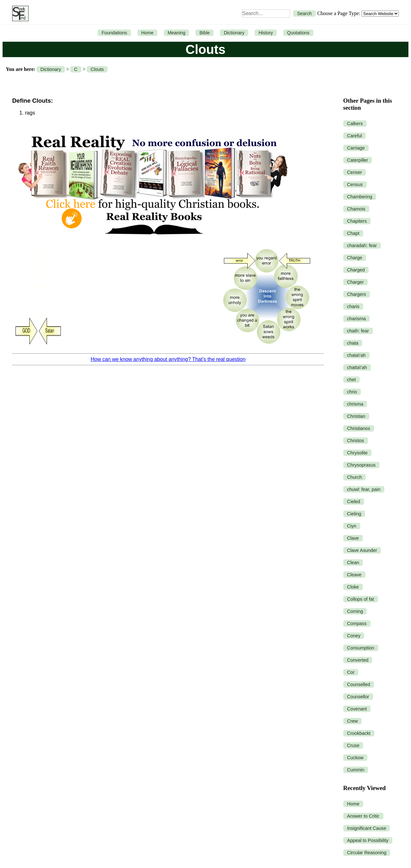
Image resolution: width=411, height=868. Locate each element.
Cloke (353, 587)
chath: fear (358, 331)
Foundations (114, 33)
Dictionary (234, 33)
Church (354, 477)
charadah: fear (362, 245)
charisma (356, 319)
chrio (352, 392)
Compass (357, 623)
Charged (356, 270)
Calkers (355, 124)
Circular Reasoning (367, 853)
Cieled (354, 502)
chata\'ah (356, 355)
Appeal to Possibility (368, 840)
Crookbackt (359, 733)
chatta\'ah (357, 367)
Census (355, 185)
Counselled (359, 684)
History (266, 33)
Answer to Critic (363, 816)
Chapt (353, 233)
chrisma (355, 404)
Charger (355, 282)
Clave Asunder (362, 550)
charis (353, 306)
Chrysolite (357, 453)
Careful (354, 136)
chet (351, 380)
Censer (354, 172)
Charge (355, 258)
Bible (205, 33)
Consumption (361, 648)
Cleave (354, 575)
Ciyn (352, 526)
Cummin (356, 770)
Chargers (357, 294)
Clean (353, 563)
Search (304, 13)
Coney (354, 636)
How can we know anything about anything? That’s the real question (168, 359)
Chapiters (357, 221)
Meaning (176, 33)
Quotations (298, 33)
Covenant (357, 709)
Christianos (359, 428)
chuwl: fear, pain (364, 489)
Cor (351, 672)
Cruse (353, 745)
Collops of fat (361, 599)
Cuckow (355, 758)
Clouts (97, 69)
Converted (358, 660)
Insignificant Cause (367, 828)
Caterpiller (358, 160)
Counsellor (358, 697)
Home (147, 33)
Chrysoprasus (361, 465)
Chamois (356, 209)
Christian (356, 416)
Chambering (360, 197)
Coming (355, 611)
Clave (353, 538)
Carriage (356, 148)
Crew (353, 721)
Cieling (354, 514)
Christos (356, 441)
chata (353, 343)
